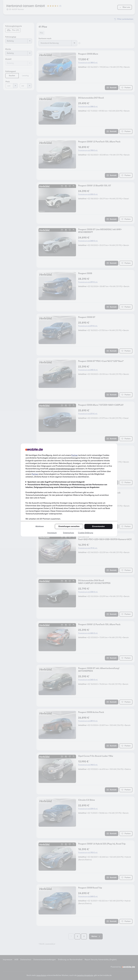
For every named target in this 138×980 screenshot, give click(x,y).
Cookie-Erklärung (86, 533)
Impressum (52, 533)
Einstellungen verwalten (69, 526)
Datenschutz (69, 533)
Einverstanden (98, 526)
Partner (75, 455)
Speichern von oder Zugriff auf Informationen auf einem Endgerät (56, 482)
